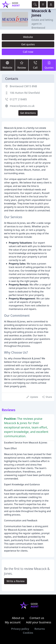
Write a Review (16, 581)
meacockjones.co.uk (22, 106)
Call (35, 65)
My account (13, 622)
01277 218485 (18, 99)
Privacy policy (20, 629)
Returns (40, 629)
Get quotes (28, 44)
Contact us (37, 618)
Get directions (28, 113)
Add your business (39, 622)
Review (22, 65)
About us (18, 618)
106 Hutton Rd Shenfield (25, 93)
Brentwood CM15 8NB (23, 86)
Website (28, 37)
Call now (28, 52)
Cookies (28, 633)
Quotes (49, 65)
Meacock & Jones (41, 13)
